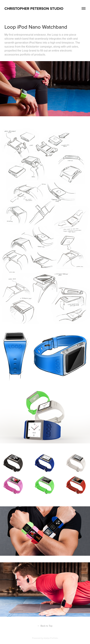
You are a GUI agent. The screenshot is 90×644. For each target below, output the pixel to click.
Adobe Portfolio (51, 638)
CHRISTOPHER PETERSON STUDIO (34, 8)
